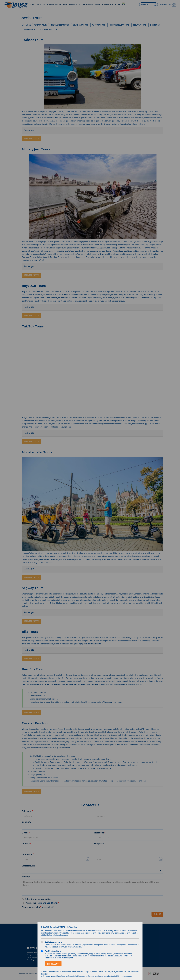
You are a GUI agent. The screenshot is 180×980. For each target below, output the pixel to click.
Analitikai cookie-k (53, 951)
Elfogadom (53, 964)
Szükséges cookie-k (53, 942)
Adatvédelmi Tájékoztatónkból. (119, 976)
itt (47, 935)
